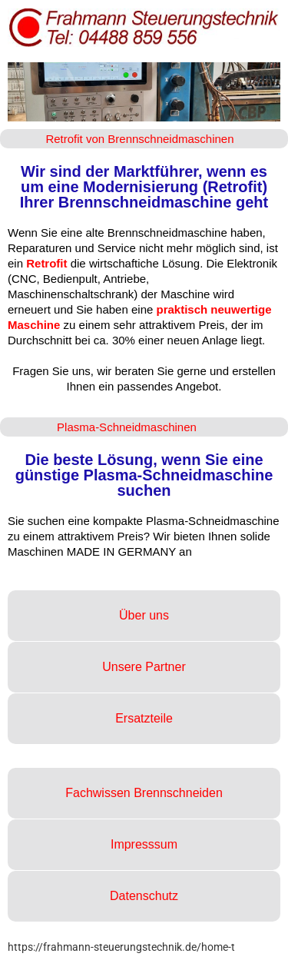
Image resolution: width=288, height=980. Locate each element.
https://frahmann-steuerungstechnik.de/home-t (121, 947)
